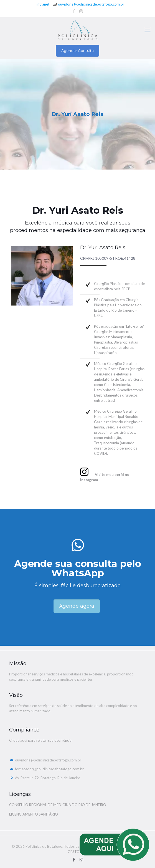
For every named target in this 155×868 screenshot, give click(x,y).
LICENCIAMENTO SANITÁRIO (34, 814)
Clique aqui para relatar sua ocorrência (40, 740)
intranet (43, 4)
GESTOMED (78, 852)
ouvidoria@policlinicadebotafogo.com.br (91, 4)
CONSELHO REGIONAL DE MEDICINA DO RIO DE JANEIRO (58, 805)
